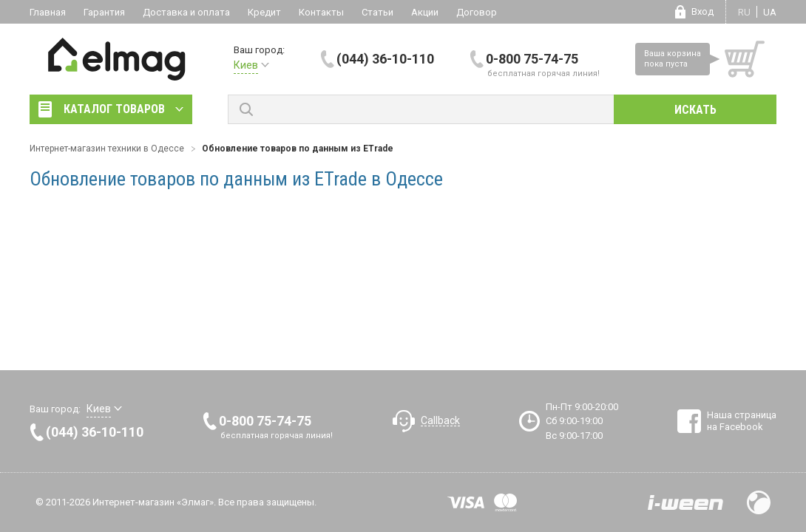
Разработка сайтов (685, 502)
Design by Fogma (759, 502)
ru (744, 12)
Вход (702, 11)
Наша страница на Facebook (742, 421)
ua (770, 12)
